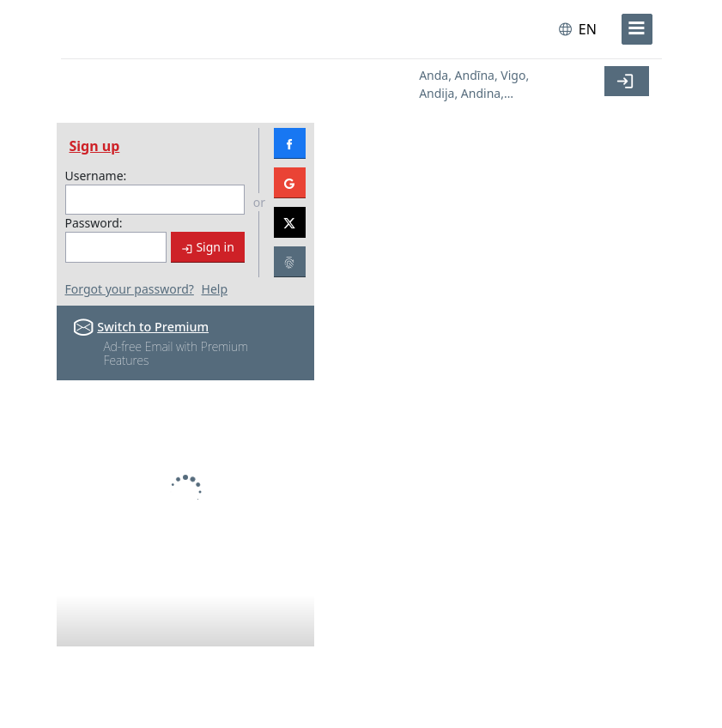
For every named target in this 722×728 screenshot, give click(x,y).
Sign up (95, 146)
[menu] (637, 29)
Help (215, 289)
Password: (94, 223)
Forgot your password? (130, 289)
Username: (96, 176)
